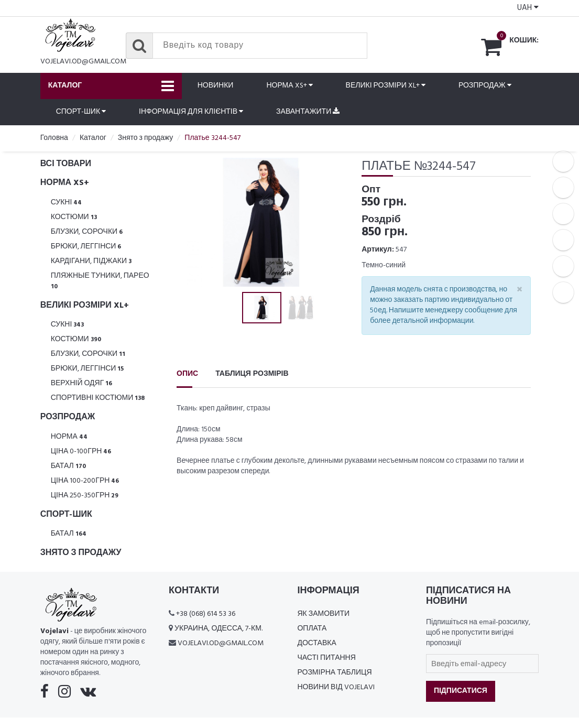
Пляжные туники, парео (100, 281)
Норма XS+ (289, 86)
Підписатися (461, 691)
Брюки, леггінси (86, 247)
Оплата (312, 629)
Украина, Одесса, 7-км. (219, 629)
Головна (54, 138)
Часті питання (326, 658)
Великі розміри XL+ (386, 86)
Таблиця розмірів (252, 374)
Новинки (216, 86)
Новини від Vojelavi (336, 687)
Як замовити (323, 614)
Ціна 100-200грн (85, 481)
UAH (528, 8)
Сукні (67, 203)
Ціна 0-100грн (81, 452)
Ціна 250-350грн (85, 496)
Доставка (316, 643)
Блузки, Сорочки (87, 232)
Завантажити (308, 112)
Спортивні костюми (98, 398)
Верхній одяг (82, 383)
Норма (69, 437)
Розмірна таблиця (334, 673)
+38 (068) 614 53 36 (206, 614)
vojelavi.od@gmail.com (83, 62)
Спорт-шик (81, 112)
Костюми (74, 217)
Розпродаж (485, 86)
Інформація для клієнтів (191, 112)
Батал (68, 466)
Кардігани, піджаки (91, 261)
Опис (187, 374)
